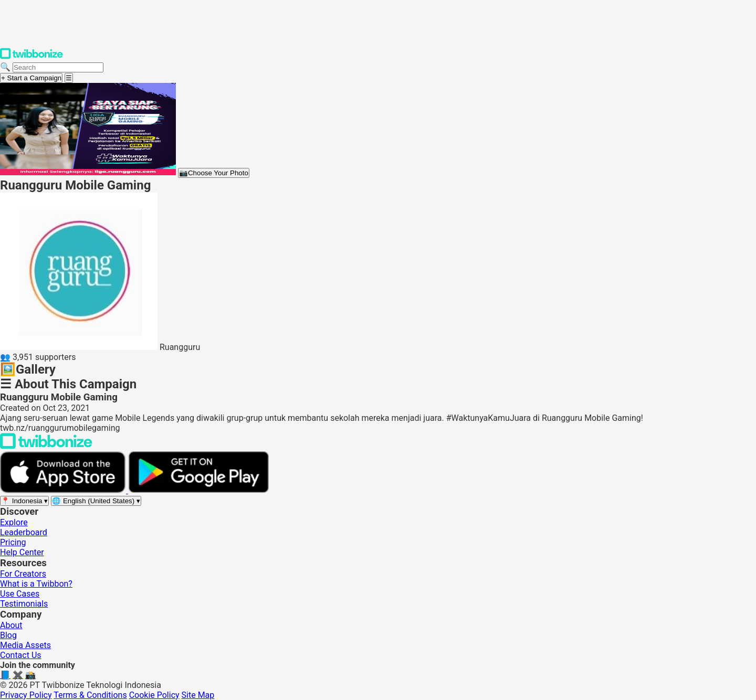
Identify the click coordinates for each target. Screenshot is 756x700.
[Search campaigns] (58, 67)
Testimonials (24, 604)
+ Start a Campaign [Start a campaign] (31, 78)
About (11, 625)
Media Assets (25, 645)
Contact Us (21, 655)
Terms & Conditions (90, 695)
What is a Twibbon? (36, 584)
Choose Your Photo (214, 173)
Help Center (22, 552)
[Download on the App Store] (64, 490)
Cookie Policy (154, 695)
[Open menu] (69, 78)
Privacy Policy (26, 695)
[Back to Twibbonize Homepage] (46, 446)
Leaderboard (24, 532)
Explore (14, 522)
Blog (8, 635)
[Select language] (96, 501)
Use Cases (20, 594)
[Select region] (24, 501)
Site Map (198, 695)
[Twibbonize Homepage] (31, 57)
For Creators (23, 574)
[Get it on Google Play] (198, 490)
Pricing (13, 542)
